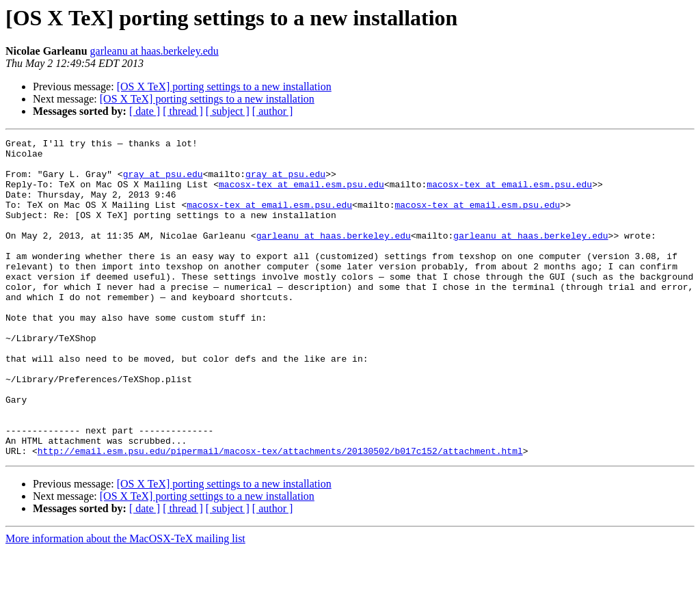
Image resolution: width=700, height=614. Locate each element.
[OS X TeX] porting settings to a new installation (224, 86)
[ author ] (273, 111)
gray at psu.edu (163, 182)
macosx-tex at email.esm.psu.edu (301, 194)
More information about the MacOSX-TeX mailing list (125, 602)
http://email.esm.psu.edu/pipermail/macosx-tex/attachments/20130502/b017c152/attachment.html (280, 514)
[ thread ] (183, 111)
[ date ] (145, 111)
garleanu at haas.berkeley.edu (154, 51)
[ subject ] (228, 111)
